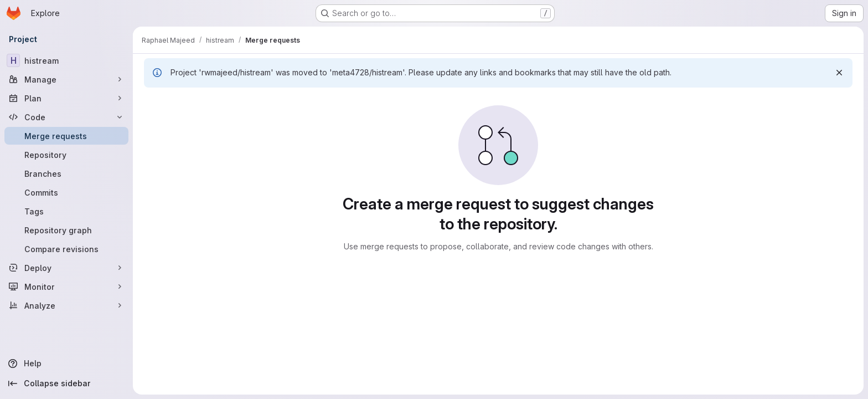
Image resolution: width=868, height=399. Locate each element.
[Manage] (66, 79)
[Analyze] (66, 305)
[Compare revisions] (66, 249)
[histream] (66, 60)
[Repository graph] (66, 230)
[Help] (66, 364)
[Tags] (66, 211)
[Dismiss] (839, 73)
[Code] (66, 117)
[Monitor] (66, 287)
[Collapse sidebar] (66, 383)
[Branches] (66, 173)
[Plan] (66, 98)
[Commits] (66, 192)
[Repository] (66, 155)
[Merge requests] (66, 136)
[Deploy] (66, 268)
